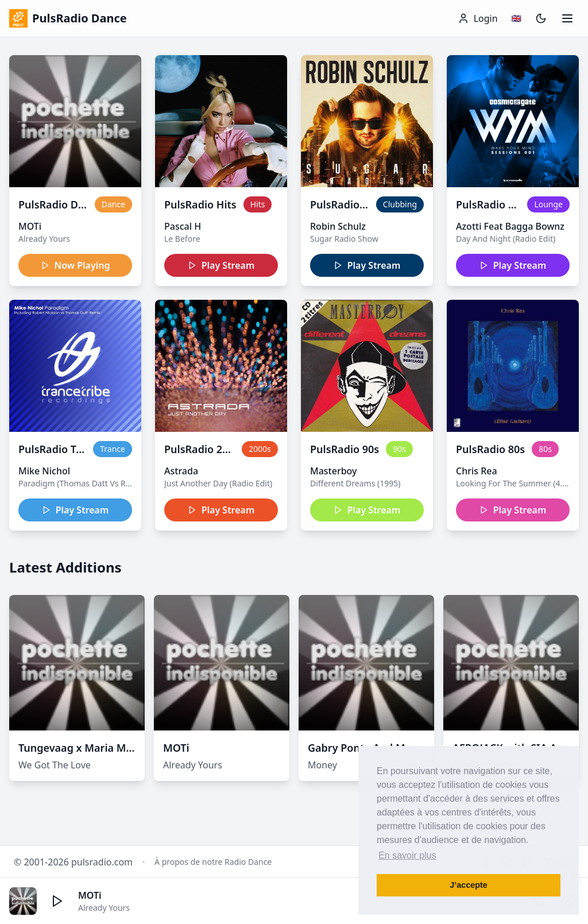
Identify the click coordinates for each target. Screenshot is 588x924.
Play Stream (221, 265)
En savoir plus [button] (407, 855)
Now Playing (76, 265)
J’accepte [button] (469, 885)
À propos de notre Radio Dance (213, 862)
